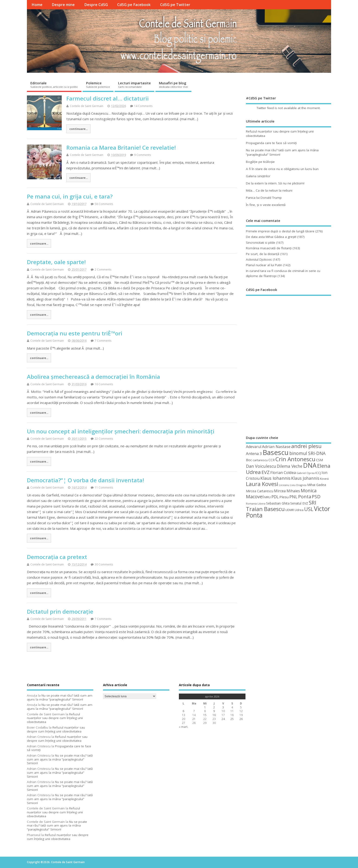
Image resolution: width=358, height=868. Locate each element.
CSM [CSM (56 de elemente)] (319, 460)
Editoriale (54, 85)
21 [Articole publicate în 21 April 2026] (194, 719)
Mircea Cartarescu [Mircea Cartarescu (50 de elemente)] (260, 491)
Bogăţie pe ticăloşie (260, 162)
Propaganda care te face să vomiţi (271, 143)
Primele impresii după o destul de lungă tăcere (280, 231)
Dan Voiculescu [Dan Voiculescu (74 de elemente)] (261, 466)
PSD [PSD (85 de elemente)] (316, 497)
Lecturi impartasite (134, 85)
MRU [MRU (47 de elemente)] (268, 497)
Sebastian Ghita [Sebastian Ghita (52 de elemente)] (278, 503)
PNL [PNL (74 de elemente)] (293, 497)
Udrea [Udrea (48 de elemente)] (299, 510)
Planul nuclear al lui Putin (264, 265)
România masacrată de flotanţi (269, 248)
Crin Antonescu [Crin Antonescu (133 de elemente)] (295, 459)
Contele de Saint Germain (87, 106)
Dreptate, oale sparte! (56, 262)
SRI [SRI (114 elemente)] (313, 503)
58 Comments (104, 204)
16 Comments (104, 384)
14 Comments (143, 106)
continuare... (79, 129)
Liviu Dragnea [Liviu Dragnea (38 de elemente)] (298, 485)
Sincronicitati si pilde (261, 243)
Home (37, 5)
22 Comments (104, 439)
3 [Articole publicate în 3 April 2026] (223, 707)
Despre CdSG (96, 5)
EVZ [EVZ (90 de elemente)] (266, 472)
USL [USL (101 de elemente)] (309, 509)
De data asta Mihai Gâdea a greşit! (271, 237)
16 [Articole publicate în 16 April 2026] (214, 715)
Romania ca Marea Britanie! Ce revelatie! (121, 147)
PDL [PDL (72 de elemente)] (275, 497)
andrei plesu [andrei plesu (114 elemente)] (306, 446)
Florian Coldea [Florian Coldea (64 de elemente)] (283, 473)
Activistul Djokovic (259, 259)
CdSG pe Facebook (134, 5)
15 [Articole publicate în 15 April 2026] (205, 715)
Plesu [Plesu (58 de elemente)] (284, 497)
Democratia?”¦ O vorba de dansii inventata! (85, 480)
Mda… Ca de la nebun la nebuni (269, 190)
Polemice (98, 85)
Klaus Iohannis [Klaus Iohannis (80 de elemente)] (275, 478)
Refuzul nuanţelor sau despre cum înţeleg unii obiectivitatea (55, 718)
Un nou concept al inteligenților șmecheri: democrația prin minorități (121, 431)
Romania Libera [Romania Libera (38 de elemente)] (256, 504)
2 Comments (103, 270)
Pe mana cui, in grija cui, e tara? (70, 196)
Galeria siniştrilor (258, 176)
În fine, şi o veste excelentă (266, 205)
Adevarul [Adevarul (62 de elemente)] (254, 447)
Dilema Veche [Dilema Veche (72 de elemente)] (290, 466)
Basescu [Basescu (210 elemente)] (276, 452)
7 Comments (103, 341)
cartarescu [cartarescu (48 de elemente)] (260, 460)
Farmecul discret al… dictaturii (108, 98)
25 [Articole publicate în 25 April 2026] (232, 719)
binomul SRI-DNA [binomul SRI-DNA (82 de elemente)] (307, 453)
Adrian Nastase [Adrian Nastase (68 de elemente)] (276, 447)
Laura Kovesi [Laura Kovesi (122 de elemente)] (262, 484)
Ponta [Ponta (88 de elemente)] (305, 497)
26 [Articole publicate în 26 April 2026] (241, 719)
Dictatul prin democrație (60, 611)
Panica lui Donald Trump (264, 198)
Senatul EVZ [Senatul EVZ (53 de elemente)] (299, 503)
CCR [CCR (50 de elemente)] (272, 460)
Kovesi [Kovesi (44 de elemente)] (324, 479)
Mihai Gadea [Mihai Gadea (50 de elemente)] (317, 485)
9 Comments (142, 155)
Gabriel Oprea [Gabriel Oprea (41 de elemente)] (306, 473)
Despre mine (63, 5)
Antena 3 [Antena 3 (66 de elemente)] (254, 453)
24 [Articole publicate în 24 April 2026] (223, 719)
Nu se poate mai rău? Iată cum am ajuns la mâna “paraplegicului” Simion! (60, 697)
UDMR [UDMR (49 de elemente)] (290, 510)
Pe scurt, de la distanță (263, 254)
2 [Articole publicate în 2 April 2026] (214, 707)
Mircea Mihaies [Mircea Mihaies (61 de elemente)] (287, 491)
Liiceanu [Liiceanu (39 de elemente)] (284, 485)
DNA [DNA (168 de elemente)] (310, 465)
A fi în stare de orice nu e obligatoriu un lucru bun (282, 169)
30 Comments (104, 564)
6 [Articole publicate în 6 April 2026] (183, 711)
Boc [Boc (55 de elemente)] (249, 460)
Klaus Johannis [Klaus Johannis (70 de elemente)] (305, 478)
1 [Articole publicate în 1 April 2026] (205, 707)
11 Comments (104, 488)
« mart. (184, 727)
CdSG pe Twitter (175, 5)
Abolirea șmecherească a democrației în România (94, 377)
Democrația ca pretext (57, 557)
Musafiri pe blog (173, 85)
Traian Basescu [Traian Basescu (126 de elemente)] (265, 509)
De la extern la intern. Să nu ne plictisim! (275, 183)
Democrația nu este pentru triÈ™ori (75, 333)
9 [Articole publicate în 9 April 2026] (214, 711)
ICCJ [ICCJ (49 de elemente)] (318, 473)
